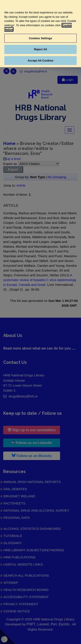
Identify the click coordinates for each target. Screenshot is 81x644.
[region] (40, 34)
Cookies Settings (41, 38)
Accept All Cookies (41, 61)
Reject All (40, 49)
